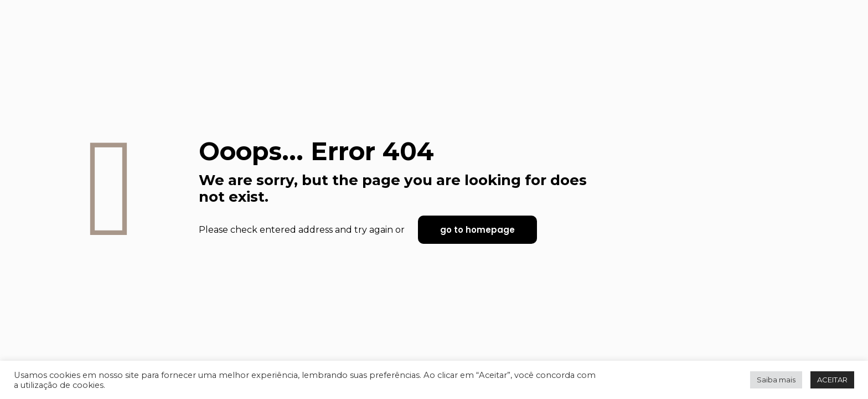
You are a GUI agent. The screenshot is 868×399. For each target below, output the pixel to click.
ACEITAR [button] (832, 380)
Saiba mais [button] (776, 380)
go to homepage (477, 230)
